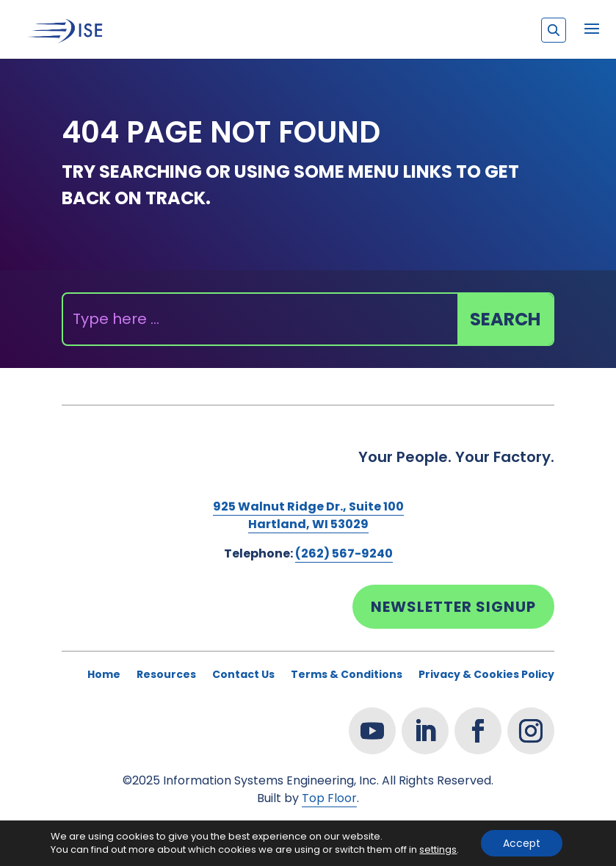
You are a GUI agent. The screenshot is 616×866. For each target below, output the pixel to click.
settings (438, 850)
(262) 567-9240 (344, 553)
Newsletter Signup (453, 607)
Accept (522, 843)
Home (104, 675)
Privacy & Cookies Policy (486, 675)
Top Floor (329, 798)
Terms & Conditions (347, 675)
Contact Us (243, 675)
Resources (166, 675)
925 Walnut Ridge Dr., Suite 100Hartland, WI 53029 (308, 515)
